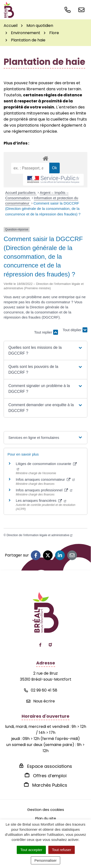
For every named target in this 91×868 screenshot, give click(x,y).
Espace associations (50, 766)
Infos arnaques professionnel (44, 490)
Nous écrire (41, 701)
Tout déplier (75, 330)
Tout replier (46, 332)
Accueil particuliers (21, 193)
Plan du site (46, 818)
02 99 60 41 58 (41, 690)
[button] (45, 350)
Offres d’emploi (50, 776)
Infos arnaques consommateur (45, 479)
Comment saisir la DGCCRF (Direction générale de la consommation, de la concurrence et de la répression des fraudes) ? (43, 209)
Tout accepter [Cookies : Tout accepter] (31, 850)
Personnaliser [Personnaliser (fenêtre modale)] (46, 860)
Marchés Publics (50, 785)
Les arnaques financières (41, 500)
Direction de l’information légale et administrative (39, 535)
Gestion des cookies (46, 810)
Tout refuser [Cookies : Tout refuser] (62, 850)
